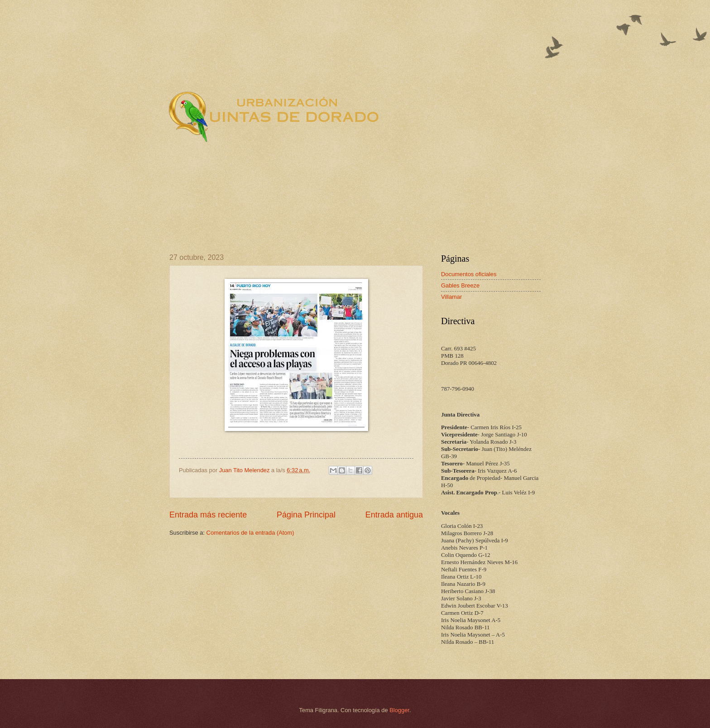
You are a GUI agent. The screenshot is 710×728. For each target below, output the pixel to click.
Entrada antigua (394, 515)
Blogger (399, 710)
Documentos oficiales (469, 274)
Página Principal (306, 515)
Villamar (451, 297)
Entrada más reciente (208, 515)
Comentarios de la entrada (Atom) (250, 533)
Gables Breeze (460, 285)
